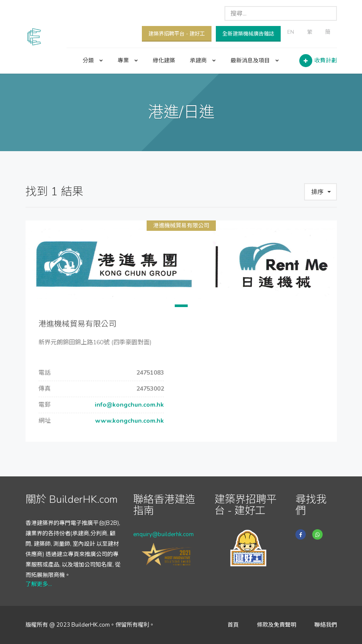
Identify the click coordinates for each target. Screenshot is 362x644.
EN (291, 32)
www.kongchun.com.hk (129, 421)
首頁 (233, 625)
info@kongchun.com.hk (128, 405)
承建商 (203, 61)
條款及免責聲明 (277, 625)
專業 (128, 61)
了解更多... (39, 584)
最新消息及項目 (255, 61)
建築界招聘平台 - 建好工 (177, 34)
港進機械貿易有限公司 (181, 226)
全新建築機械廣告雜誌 (248, 34)
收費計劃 (326, 61)
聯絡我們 (326, 625)
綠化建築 (164, 61)
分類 (93, 61)
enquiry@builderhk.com (163, 534)
